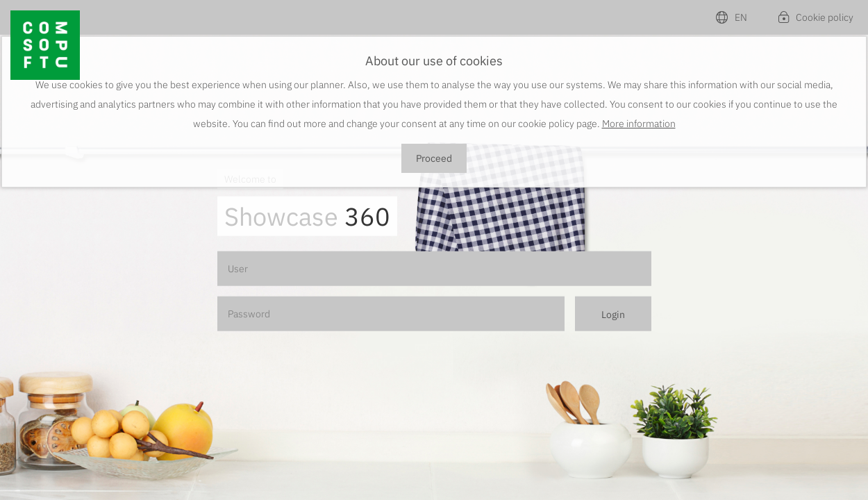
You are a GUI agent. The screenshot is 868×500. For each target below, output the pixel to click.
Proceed (434, 158)
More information (639, 124)
